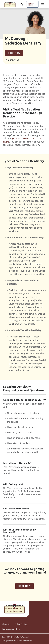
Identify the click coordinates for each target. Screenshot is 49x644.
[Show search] (22, 4)
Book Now (14, 53)
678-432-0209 (12, 60)
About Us (6, 624)
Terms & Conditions (11, 629)
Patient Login (31, 4)
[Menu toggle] (43, 4)
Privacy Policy (7, 641)
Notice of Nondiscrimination (22, 641)
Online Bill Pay (21, 624)
